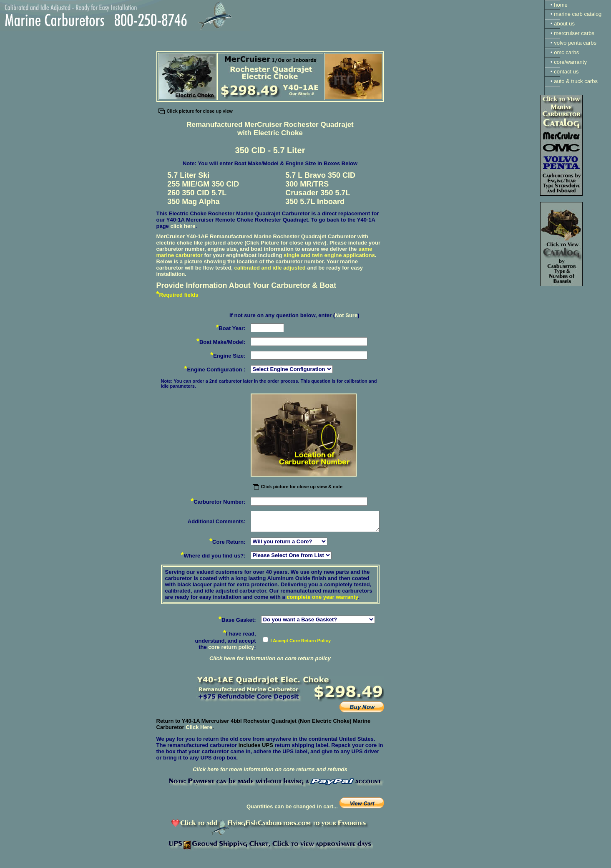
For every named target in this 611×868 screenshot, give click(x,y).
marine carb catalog (578, 14)
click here (183, 226)
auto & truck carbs (576, 81)
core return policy (231, 647)
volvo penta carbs (575, 43)
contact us (566, 72)
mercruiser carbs (574, 33)
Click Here (199, 727)
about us (564, 24)
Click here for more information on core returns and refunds (270, 769)
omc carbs (566, 52)
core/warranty (570, 62)
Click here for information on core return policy (270, 658)
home (561, 5)
